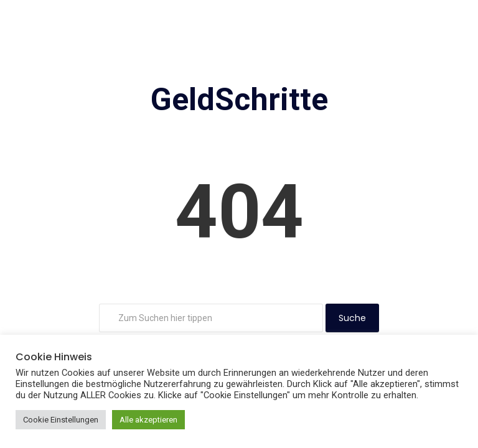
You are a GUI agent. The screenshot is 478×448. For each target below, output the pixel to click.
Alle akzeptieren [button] (148, 420)
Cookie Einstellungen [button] (61, 420)
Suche (352, 318)
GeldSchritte (239, 100)
